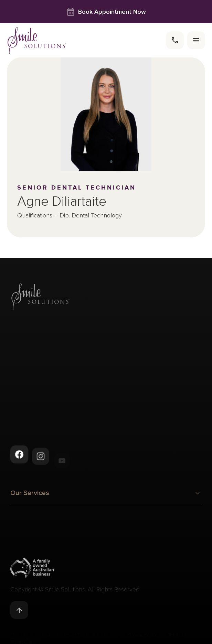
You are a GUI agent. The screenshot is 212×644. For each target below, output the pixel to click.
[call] (175, 40)
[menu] (196, 40)
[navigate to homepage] (37, 40)
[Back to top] (19, 611)
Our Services (106, 495)
